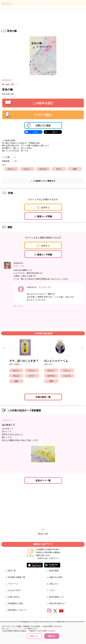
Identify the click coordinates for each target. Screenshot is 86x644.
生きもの (43, 169)
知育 (16, 381)
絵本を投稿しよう (57, 597)
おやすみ (51, 376)
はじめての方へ (15, 590)
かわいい (11, 169)
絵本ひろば (43, 4)
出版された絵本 (56, 577)
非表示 (21, 306)
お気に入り (54, 584)
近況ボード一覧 (43, 480)
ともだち (67, 376)
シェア (35, 132)
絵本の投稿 (54, 571)
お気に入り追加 (39, 125)
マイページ (13, 584)
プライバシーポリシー (17, 629)
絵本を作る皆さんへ (58, 603)
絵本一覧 (12, 571)
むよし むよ (19, 266)
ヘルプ (52, 590)
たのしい (32, 370)
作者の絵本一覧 (43, 397)
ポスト (55, 132)
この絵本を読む (29, 103)
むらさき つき (8, 94)
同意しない (34, 636)
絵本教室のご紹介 (16, 603)
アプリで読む (28, 115)
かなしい (27, 169)
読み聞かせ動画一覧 (17, 577)
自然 (75, 169)
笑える (16, 376)
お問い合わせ (14, 597)
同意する (52, 636)
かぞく (59, 169)
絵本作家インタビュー (18, 610)
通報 (15, 306)
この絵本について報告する (44, 181)
